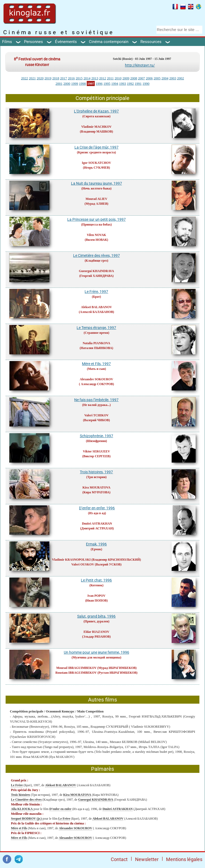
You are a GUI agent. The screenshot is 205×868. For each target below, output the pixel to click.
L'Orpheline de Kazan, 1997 (96, 111)
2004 (165, 78)
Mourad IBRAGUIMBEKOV (76, 668)
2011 (110, 78)
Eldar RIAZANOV (96, 632)
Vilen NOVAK (96, 235)
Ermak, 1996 (96, 544)
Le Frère (17, 785)
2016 (71, 78)
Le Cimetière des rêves (26, 800)
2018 (56, 78)
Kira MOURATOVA (96, 487)
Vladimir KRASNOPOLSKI (71, 560)
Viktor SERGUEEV (96, 451)
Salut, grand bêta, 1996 (96, 616)
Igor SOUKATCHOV (97, 163)
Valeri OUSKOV (83, 564)
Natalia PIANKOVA (96, 343)
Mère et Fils (19, 828)
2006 (149, 78)
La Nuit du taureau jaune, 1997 (96, 183)
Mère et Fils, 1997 (96, 364)
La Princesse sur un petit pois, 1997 (96, 219)
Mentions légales (184, 859)
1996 (99, 84)
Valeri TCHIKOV (96, 415)
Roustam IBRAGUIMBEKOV (76, 673)
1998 (82, 84)
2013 (95, 78)
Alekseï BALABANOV (96, 307)
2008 (134, 78)
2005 (157, 78)
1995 (107, 84)
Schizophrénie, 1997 (96, 436)
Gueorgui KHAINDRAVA (96, 271)
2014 (87, 78)
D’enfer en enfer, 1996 (97, 508)
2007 (141, 78)
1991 (138, 84)
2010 (118, 78)
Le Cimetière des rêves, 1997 (96, 255)
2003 (173, 78)
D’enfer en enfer (60, 809)
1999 (75, 84)
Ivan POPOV (96, 596)
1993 (123, 84)
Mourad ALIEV (96, 199)
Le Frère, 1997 (96, 292)
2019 (48, 78)
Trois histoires (21, 795)
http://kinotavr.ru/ (140, 65)
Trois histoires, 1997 (96, 472)
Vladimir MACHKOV (96, 127)
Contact (119, 859)
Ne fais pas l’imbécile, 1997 (96, 400)
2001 (59, 84)
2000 (67, 84)
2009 (126, 78)
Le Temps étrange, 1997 (96, 328)
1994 (115, 84)
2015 (79, 78)
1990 (146, 84)
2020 (40, 78)
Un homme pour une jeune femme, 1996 (96, 652)
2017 (64, 78)
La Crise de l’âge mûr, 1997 (96, 147)
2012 (102, 78)
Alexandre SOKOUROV (96, 379)
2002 (180, 78)
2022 (25, 78)
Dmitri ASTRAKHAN (97, 524)
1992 (130, 84)
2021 (32, 78)
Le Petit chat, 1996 (96, 580)
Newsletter (147, 859)
